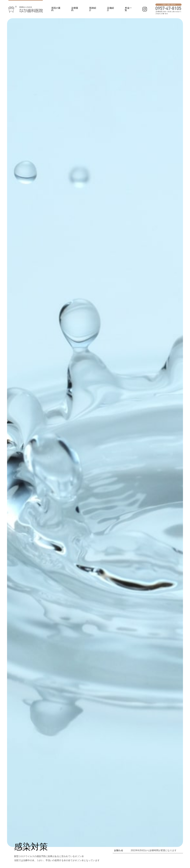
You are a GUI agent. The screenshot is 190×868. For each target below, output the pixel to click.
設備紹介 (110, 9)
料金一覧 (128, 9)
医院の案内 (56, 9)
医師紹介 (93, 9)
